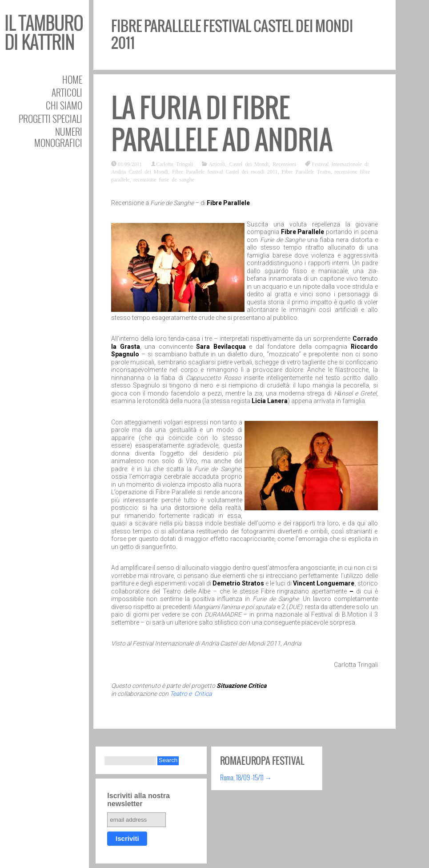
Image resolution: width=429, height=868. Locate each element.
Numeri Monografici (58, 137)
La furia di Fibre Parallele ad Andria (222, 124)
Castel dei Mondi (249, 164)
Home (72, 79)
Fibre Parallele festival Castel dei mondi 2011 (225, 171)
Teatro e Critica (191, 694)
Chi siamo (64, 105)
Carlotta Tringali (174, 164)
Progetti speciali (50, 119)
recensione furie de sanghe (164, 179)
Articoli (67, 92)
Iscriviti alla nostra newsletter (138, 800)
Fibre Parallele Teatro (306, 171)
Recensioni (284, 164)
